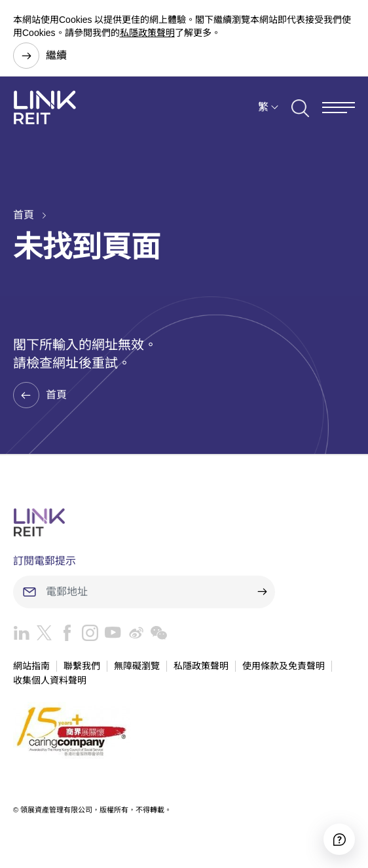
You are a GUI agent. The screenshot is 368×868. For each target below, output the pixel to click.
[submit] (262, 592)
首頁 (24, 215)
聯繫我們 (82, 666)
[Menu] (339, 108)
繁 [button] (263, 107)
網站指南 (31, 666)
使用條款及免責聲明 (284, 666)
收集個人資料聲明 (50, 680)
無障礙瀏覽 (137, 666)
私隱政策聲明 (147, 33)
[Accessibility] (339, 839)
